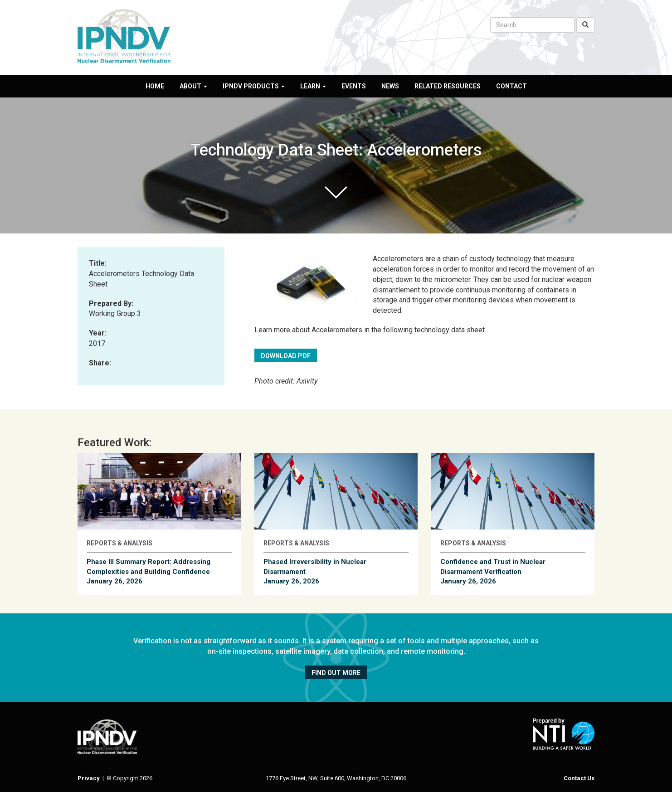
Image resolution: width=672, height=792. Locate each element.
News (390, 86)
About (193, 86)
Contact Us (579, 778)
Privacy (89, 778)
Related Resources (448, 86)
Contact (511, 86)
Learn (313, 86)
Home (155, 86)
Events (354, 86)
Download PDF (286, 356)
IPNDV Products (254, 86)
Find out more (336, 673)
